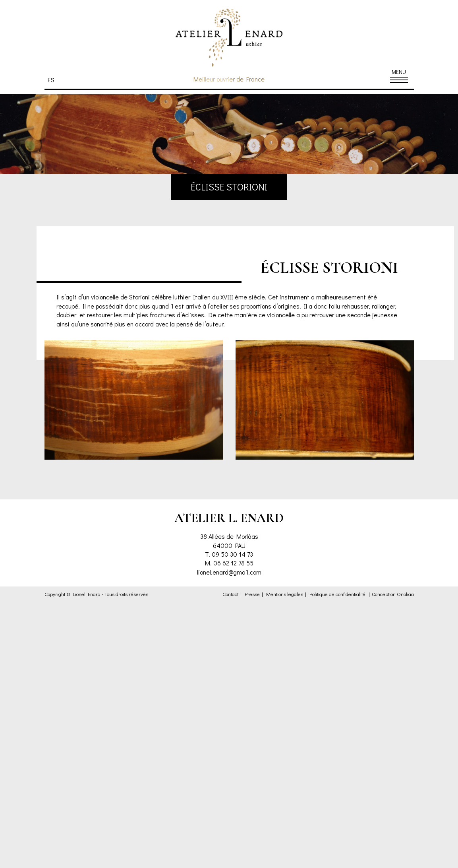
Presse (252, 594)
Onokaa (405, 594)
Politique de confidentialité (337, 594)
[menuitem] (53, 80)
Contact (230, 594)
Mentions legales (285, 594)
